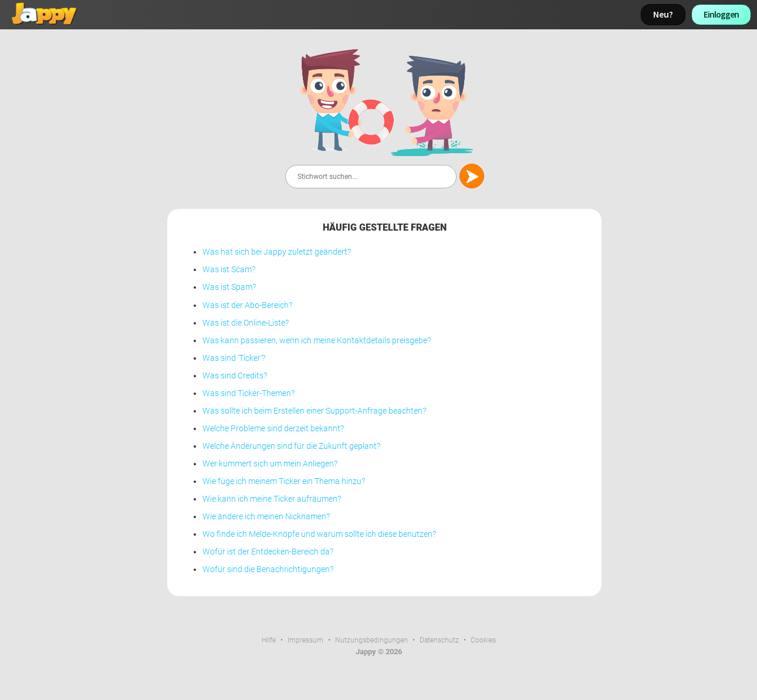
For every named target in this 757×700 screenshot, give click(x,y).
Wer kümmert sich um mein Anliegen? (270, 464)
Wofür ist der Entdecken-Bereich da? (268, 552)
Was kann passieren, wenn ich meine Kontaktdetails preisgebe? (317, 341)
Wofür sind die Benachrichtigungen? (268, 569)
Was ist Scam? (229, 270)
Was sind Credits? (235, 376)
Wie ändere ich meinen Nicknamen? (266, 517)
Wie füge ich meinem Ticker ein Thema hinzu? (284, 481)
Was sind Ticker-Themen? (249, 393)
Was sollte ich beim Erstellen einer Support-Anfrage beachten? (314, 411)
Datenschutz (439, 640)
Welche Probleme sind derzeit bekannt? (273, 429)
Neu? (663, 14)
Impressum (305, 640)
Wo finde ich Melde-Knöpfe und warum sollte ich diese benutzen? (319, 534)
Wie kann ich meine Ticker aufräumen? (272, 499)
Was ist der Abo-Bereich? (247, 305)
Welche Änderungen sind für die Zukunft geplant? (291, 446)
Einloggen (721, 14)
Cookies (483, 640)
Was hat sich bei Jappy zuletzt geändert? (277, 252)
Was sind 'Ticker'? (234, 358)
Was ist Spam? (229, 287)
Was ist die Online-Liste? (246, 323)
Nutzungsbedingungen (371, 640)
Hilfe (269, 640)
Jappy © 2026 (379, 652)
